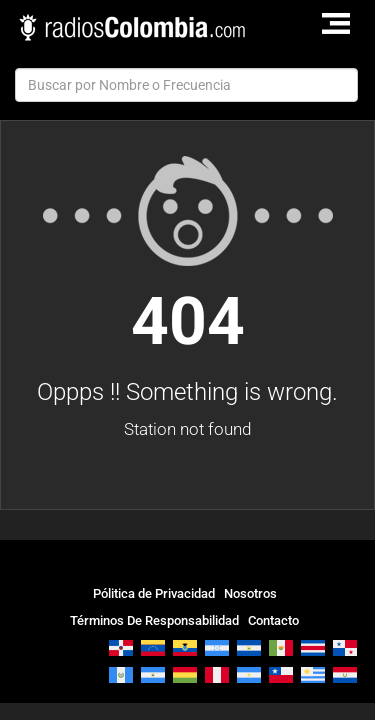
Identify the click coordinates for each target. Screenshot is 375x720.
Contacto (273, 620)
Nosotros (250, 593)
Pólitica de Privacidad (154, 593)
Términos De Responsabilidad (154, 620)
